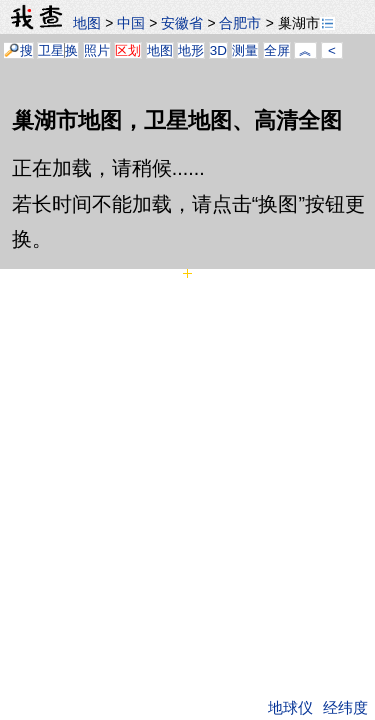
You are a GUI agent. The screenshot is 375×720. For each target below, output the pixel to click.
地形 (191, 50)
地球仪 (290, 708)
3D (218, 50)
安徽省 (182, 23)
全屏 (277, 50)
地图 (87, 23)
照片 (97, 50)
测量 (245, 50)
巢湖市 (306, 23)
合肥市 (240, 23)
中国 (131, 23)
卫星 (51, 50)
